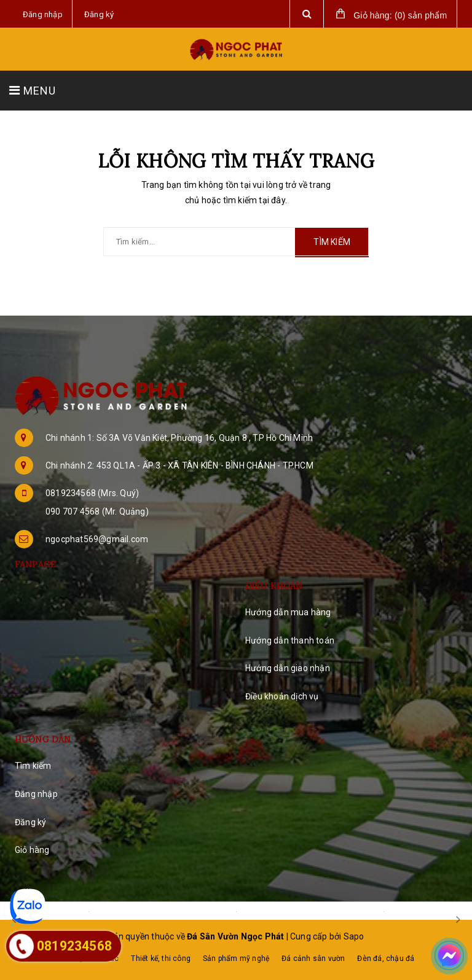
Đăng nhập (36, 794)
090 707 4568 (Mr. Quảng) (97, 511)
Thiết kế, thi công (161, 959)
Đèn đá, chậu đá (386, 959)
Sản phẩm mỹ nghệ (236, 959)
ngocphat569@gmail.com (97, 539)
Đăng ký (30, 822)
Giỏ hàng (32, 850)
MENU (33, 91)
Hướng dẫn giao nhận (288, 668)
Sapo (354, 936)
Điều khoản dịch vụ (282, 696)
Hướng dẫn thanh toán (290, 640)
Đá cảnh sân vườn (313, 959)
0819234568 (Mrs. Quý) (92, 493)
